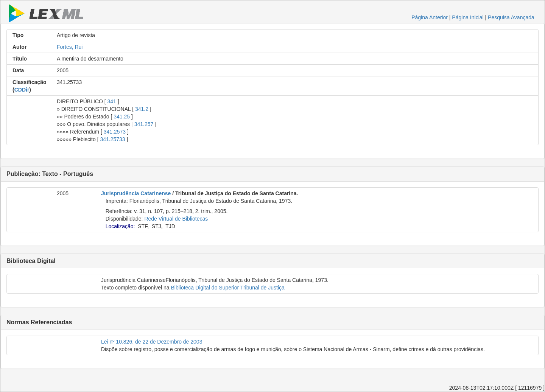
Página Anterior (430, 17)
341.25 (122, 117)
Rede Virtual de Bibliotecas (176, 219)
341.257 (144, 124)
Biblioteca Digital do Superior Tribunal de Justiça (227, 288)
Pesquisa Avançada (511, 17)
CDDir (22, 90)
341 (112, 101)
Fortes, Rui (70, 47)
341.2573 (115, 132)
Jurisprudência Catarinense (136, 193)
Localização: (120, 226)
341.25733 (112, 139)
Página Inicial (468, 17)
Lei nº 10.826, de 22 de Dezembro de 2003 (152, 342)
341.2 (142, 109)
